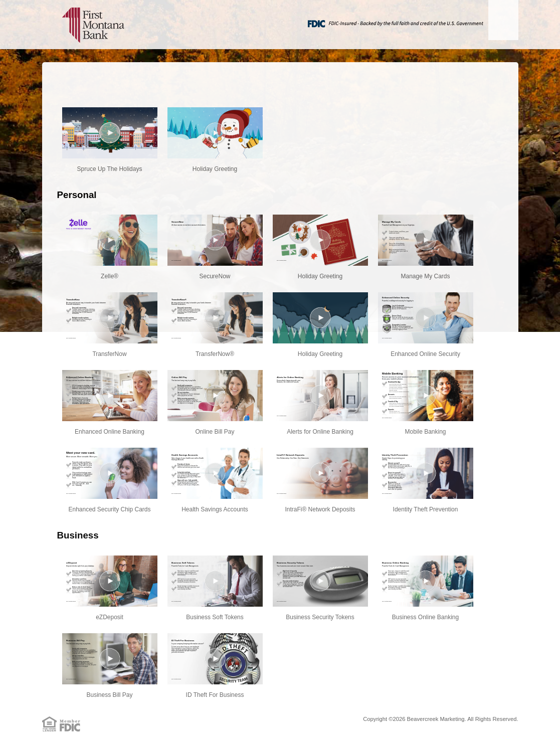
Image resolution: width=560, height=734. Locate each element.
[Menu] (503, 20)
